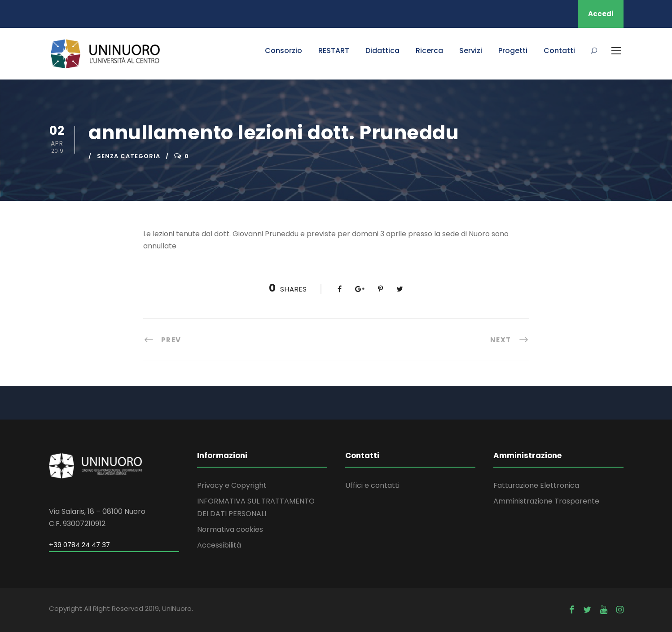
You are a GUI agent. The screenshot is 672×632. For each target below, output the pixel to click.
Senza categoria (129, 156)
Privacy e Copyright (232, 485)
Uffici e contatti (372, 485)
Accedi (601, 14)
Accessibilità (219, 545)
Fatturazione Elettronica (536, 485)
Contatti (559, 51)
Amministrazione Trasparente (546, 501)
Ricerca (429, 51)
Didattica (382, 51)
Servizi (471, 51)
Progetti (513, 51)
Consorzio (283, 51)
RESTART (334, 51)
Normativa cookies (230, 529)
